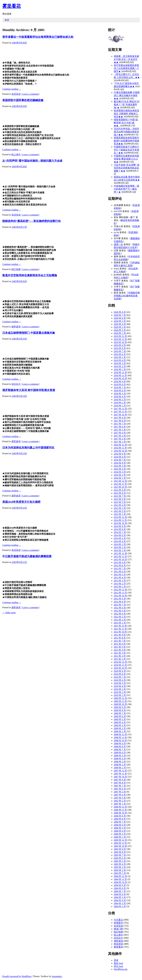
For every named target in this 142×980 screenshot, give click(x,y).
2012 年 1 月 (120, 623)
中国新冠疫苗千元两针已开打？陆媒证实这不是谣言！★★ (126, 150)
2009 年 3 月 (120, 725)
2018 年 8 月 (120, 384)
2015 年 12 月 (120, 481)
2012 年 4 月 (120, 614)
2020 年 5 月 (120, 321)
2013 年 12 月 (120, 553)
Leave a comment (30, 94)
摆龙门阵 (118, 929)
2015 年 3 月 (120, 508)
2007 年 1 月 (120, 804)
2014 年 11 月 (120, 520)
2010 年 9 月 (120, 671)
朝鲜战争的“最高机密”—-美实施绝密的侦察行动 (31, 221)
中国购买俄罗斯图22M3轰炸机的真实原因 (127, 296)
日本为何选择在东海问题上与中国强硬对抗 (28, 448)
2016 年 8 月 (120, 457)
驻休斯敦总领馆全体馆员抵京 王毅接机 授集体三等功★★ (126, 114)
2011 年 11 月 (120, 629)
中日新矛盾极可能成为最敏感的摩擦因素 (27, 556)
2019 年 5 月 (120, 357)
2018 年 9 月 (120, 381)
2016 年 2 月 (120, 475)
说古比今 (16, 384)
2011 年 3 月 (120, 653)
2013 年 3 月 (120, 581)
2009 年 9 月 (120, 707)
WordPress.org (121, 969)
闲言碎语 (118, 944)
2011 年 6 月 (120, 644)
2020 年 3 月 (120, 327)
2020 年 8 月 (120, 312)
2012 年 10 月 (120, 596)
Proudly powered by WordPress (17, 976)
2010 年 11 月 (120, 665)
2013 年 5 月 (120, 575)
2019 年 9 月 (120, 345)
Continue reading (12, 89)
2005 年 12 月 (120, 840)
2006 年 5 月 (120, 828)
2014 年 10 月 (120, 523)
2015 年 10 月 (120, 487)
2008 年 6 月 (120, 753)
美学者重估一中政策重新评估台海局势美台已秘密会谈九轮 (38, 37)
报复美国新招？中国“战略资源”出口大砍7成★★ (126, 123)
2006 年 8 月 (120, 819)
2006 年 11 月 (120, 810)
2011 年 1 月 (120, 659)
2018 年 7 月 (120, 388)
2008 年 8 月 (120, 746)
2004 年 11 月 (120, 879)
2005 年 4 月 (120, 864)
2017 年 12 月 (120, 409)
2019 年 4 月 (120, 360)
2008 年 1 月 (120, 768)
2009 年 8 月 (120, 710)
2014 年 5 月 (120, 538)
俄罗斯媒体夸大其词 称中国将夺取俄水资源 (29, 390)
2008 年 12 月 (120, 734)
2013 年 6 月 (120, 572)
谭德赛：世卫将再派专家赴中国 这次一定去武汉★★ (126, 59)
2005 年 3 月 (120, 867)
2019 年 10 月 (120, 342)
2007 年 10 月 (120, 777)
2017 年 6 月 (120, 427)
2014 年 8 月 (120, 529)
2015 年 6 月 (120, 499)
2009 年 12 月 (120, 698)
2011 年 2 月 (120, 656)
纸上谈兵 (16, 154)
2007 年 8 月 (120, 783)
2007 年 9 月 (120, 780)
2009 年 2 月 (120, 728)
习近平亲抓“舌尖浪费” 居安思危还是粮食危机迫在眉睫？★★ (127, 168)
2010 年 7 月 (120, 677)
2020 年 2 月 (120, 330)
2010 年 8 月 (120, 674)
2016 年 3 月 (120, 472)
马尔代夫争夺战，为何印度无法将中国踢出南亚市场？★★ (126, 132)
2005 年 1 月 (120, 873)
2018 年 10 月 (120, 378)
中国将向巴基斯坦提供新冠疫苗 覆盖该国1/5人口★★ (126, 159)
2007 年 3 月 (120, 798)
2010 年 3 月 (120, 689)
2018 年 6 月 (120, 391)
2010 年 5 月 (120, 683)
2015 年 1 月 (120, 514)
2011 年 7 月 (120, 641)
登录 (116, 960)
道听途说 (16, 327)
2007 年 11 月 (120, 774)
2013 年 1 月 (120, 587)
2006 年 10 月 (120, 813)
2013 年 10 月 (120, 559)
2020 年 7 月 (120, 315)
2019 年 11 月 (120, 339)
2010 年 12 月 (120, 662)
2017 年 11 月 (120, 412)
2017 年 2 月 (120, 439)
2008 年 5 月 (120, 756)
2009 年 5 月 (120, 719)
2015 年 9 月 (120, 490)
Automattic (57, 976)
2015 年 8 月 (120, 493)
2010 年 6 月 (120, 680)
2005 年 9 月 (120, 849)
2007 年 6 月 (120, 789)
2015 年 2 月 (120, 511)
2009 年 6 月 (120, 716)
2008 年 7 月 (120, 750)
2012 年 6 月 (120, 608)
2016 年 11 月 (120, 448)
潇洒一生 (118, 244)
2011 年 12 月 (120, 626)
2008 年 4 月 (120, 759)
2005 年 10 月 (120, 846)
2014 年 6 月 (120, 535)
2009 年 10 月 (120, 704)
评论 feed (118, 966)
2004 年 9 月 (120, 885)
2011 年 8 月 (120, 638)
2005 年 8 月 (120, 852)
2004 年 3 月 (120, 903)
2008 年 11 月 (120, 737)
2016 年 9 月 (120, 454)
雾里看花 (12, 6)
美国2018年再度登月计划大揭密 (21, 502)
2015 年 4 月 (120, 505)
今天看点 (118, 920)
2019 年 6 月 (120, 354)
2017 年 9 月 (120, 418)
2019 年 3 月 (120, 363)
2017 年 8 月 (120, 421)
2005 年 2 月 (120, 870)
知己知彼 (16, 269)
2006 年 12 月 (120, 807)
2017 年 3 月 (120, 436)
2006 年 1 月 (120, 837)
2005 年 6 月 (120, 858)
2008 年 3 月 (120, 762)
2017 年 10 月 (120, 415)
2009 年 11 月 (120, 701)
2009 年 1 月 (120, 731)
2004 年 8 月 (120, 888)
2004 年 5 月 (120, 897)
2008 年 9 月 (120, 743)
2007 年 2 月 (120, 801)
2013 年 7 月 (120, 569)
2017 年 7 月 (120, 424)
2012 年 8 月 (120, 602)
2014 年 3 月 (120, 544)
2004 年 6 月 (120, 894)
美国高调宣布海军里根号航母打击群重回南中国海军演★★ (126, 141)
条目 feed (118, 963)
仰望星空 (118, 923)
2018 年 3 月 (120, 400)
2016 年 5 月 (120, 466)
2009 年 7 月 (120, 713)
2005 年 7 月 (120, 855)
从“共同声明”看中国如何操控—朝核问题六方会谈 (32, 161)
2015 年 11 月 (120, 484)
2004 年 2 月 (120, 906)
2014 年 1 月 (120, 550)
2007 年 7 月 (120, 786)
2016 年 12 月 (120, 445)
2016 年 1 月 (120, 478)
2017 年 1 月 (120, 442)
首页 (7, 20)
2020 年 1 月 (120, 333)
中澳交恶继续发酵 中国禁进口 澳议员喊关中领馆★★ (127, 95)
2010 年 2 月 (120, 692)
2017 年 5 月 (120, 430)
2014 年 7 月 (120, 532)
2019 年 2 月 (120, 366)
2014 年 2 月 (120, 547)
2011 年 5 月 (120, 647)
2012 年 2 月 (120, 620)
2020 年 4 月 (120, 324)
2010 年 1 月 (120, 695)
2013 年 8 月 (120, 565)
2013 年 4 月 (120, 578)
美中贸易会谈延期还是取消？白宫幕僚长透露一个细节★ (126, 68)
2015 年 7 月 (120, 496)
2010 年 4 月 (120, 686)
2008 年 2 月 (120, 765)
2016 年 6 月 (120, 463)
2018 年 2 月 (120, 403)
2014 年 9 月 (120, 526)
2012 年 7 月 (120, 605)
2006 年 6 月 (120, 825)
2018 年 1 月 (120, 406)
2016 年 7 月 (120, 460)
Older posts (9, 613)
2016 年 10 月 (120, 451)
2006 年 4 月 (120, 831)
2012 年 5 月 (120, 611)
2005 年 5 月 (120, 861)
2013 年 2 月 (120, 584)
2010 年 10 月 (120, 668)
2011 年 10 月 (120, 632)
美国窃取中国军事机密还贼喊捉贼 (23, 100)
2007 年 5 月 (120, 792)
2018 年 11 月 (120, 375)
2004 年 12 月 (120, 876)
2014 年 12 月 (120, 517)
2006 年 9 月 (120, 816)
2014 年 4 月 (120, 541)
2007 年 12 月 (120, 771)
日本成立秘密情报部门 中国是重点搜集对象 (29, 333)
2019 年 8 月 (120, 348)
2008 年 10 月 (120, 740)
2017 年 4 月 (120, 433)
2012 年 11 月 (120, 593)
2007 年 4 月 (120, 795)
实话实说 (16, 94)
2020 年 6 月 (120, 318)
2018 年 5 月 (120, 394)
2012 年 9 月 (120, 599)
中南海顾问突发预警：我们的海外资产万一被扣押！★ (126, 189)
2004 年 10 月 (120, 882)
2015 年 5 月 (120, 502)
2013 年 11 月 (120, 556)
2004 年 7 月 (120, 891)
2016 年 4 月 (120, 469)
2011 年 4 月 (120, 650)
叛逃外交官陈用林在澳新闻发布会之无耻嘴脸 (30, 275)
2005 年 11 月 (120, 843)
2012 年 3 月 (120, 617)
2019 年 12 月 (120, 336)
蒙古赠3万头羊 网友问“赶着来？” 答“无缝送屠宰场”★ (127, 105)
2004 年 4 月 (120, 900)
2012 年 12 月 (120, 590)
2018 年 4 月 (120, 397)
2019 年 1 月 (120, 369)
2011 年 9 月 (120, 635)
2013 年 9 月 (120, 562)
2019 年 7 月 (120, 351)
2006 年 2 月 (120, 834)
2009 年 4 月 (120, 722)
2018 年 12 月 (120, 372)
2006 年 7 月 (120, 822)
